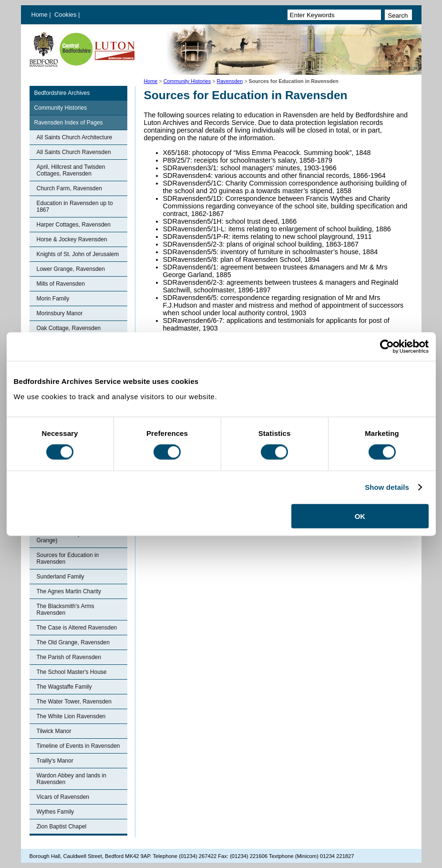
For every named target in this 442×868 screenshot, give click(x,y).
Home (40, 15)
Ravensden (230, 81)
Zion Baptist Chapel (62, 827)
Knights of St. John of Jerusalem (78, 254)
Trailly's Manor (55, 761)
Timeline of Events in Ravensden (78, 746)
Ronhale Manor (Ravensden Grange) (72, 537)
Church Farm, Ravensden (69, 188)
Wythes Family (56, 812)
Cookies (66, 15)
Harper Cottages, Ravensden (74, 225)
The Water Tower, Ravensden (74, 702)
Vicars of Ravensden (63, 797)
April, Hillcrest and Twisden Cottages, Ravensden (71, 170)
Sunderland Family (61, 577)
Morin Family (53, 299)
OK (360, 516)
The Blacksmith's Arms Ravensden (66, 610)
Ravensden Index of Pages (69, 123)
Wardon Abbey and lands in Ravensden (72, 779)
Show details (387, 487)
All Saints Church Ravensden (74, 152)
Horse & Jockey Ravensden (72, 239)
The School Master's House (72, 672)
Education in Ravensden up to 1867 (75, 207)
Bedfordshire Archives (62, 93)
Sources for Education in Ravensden (68, 558)
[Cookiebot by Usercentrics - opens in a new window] (387, 347)
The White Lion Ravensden (71, 716)
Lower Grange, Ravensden (71, 269)
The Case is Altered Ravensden (77, 628)
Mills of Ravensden (61, 284)
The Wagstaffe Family (64, 687)
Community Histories (187, 81)
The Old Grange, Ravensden (73, 642)
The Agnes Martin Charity (69, 591)
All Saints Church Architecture (75, 137)
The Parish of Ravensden (69, 657)
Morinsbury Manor (60, 313)
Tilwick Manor (54, 731)
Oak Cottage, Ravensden (69, 328)
